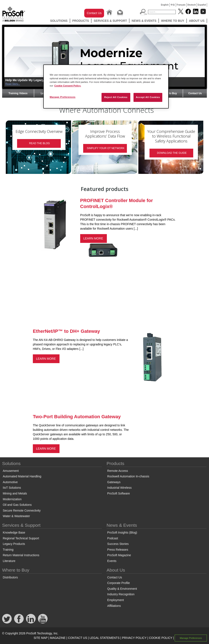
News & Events (144, 21)
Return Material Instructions (21, 555)
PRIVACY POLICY (134, 638)
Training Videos (18, 93)
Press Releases (118, 550)
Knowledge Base (14, 533)
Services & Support (110, 21)
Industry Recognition (121, 594)
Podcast (113, 538)
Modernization (12, 499)
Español (202, 5)
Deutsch (192, 5)
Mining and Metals (15, 493)
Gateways (114, 482)
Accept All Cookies (148, 97)
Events (112, 561)
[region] (106, 87)
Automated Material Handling (22, 476)
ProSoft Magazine (119, 555)
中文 (173, 5)
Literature (9, 561)
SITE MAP (41, 638)
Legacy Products (14, 544)
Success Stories (118, 544)
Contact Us (94, 13)
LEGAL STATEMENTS (105, 638)
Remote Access (118, 471)
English (165, 5)
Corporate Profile (119, 583)
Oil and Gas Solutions (17, 505)
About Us (197, 21)
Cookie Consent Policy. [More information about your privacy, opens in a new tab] (68, 86)
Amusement (11, 471)
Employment (116, 600)
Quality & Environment (122, 589)
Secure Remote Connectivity (22, 511)
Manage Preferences (191, 638)
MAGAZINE (58, 638)
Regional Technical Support (21, 538)
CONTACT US (78, 638)
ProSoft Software (119, 493)
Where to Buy (173, 21)
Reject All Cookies (116, 97)
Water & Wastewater (16, 516)
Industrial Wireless (119, 488)
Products (81, 21)
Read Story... (13, 84)
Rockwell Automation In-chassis (128, 476)
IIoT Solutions (12, 488)
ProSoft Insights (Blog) (122, 533)
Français (181, 5)
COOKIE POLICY (160, 638)
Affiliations (114, 606)
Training (8, 550)
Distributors (10, 577)
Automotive (10, 482)
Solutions (59, 21)
